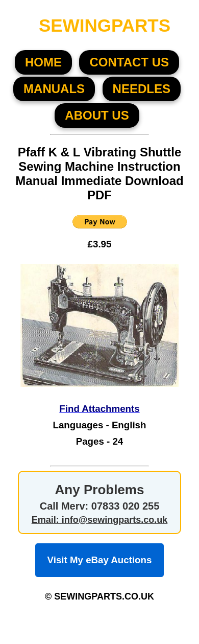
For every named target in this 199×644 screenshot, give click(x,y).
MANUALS (54, 89)
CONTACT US (129, 62)
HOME (43, 62)
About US (97, 115)
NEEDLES (142, 89)
